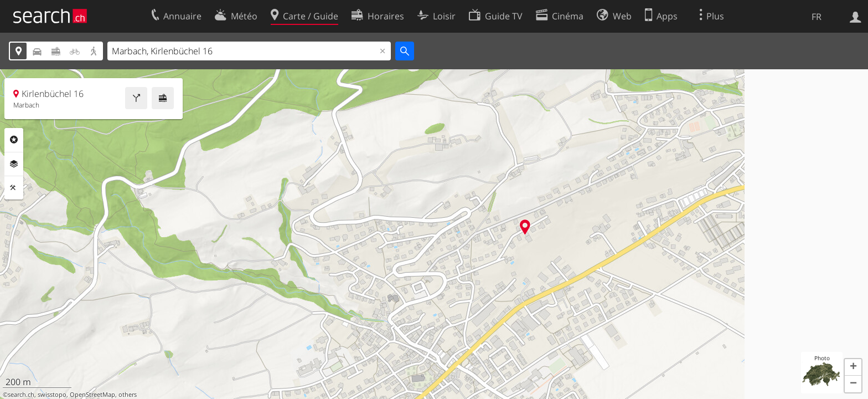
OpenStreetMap (92, 395)
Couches (14, 164)
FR (817, 17)
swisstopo (52, 395)
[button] (853, 367)
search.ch (21, 395)
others (128, 395)
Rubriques (14, 140)
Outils (14, 188)
